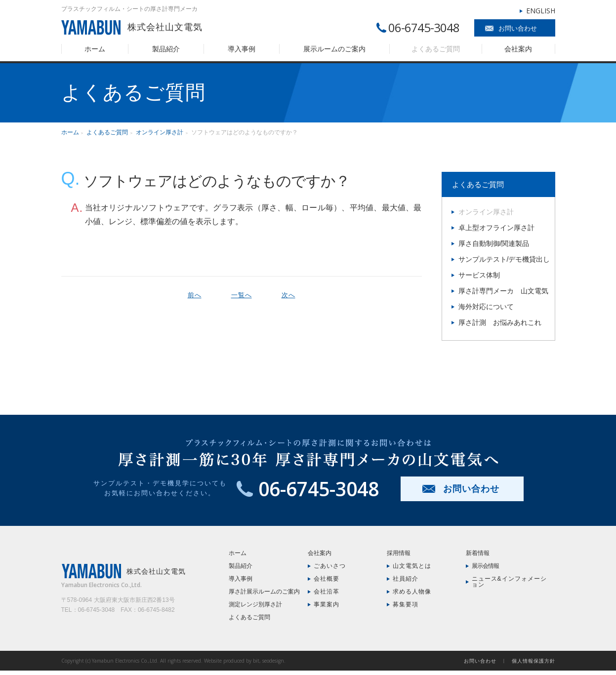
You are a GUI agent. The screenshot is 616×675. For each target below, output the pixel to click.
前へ (195, 295)
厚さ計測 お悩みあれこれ (500, 322)
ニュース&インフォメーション (509, 582)
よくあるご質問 (436, 49)
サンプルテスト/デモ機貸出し (504, 259)
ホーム (95, 49)
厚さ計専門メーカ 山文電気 (503, 291)
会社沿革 (327, 592)
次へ (288, 295)
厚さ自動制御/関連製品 (494, 243)
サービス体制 (479, 275)
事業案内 (327, 604)
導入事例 (242, 49)
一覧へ (242, 295)
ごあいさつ (330, 566)
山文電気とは (412, 566)
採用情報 (399, 553)
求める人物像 (412, 592)
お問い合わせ (518, 28)
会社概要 (327, 579)
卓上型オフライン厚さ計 (496, 228)
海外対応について (486, 307)
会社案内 (518, 49)
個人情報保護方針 (534, 661)
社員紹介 (406, 579)
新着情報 (478, 553)
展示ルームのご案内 (334, 49)
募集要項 (406, 604)
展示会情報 (485, 566)
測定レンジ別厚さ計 (255, 604)
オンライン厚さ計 (160, 132)
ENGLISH (541, 11)
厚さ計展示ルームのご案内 (264, 592)
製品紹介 (166, 49)
